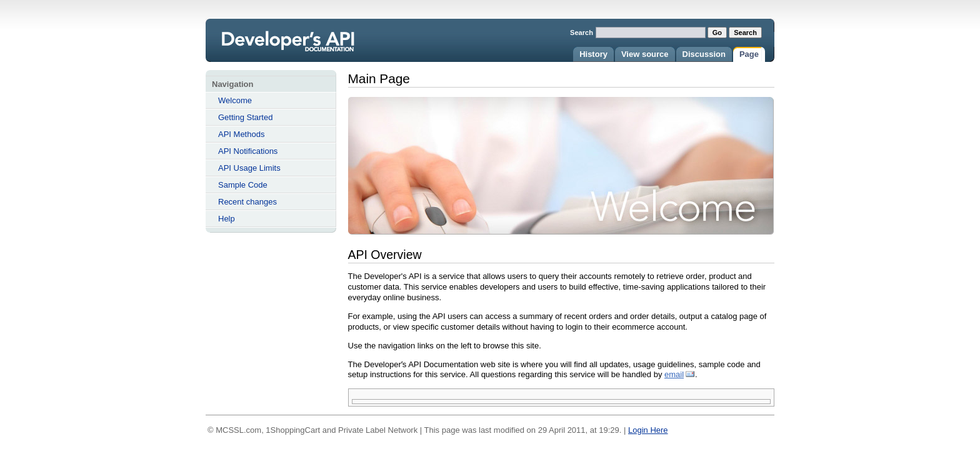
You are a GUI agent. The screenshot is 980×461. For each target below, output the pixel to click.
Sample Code (243, 185)
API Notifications (248, 151)
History (593, 54)
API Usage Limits (249, 168)
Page (749, 54)
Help (227, 219)
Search (582, 33)
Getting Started (245, 117)
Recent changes (247, 202)
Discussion (704, 54)
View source (645, 54)
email (674, 374)
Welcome (235, 100)
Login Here (648, 430)
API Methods (241, 134)
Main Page (304, 48)
